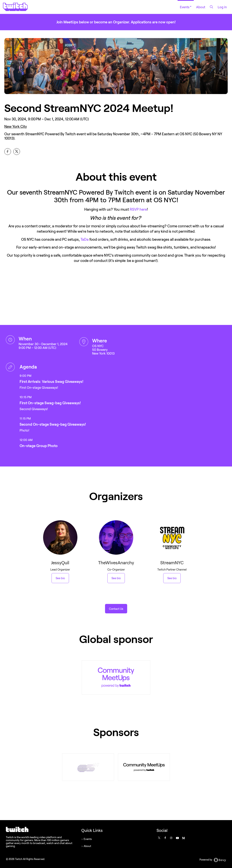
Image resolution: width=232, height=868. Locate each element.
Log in (222, 7)
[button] (116, 609)
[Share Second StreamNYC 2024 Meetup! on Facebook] (8, 152)
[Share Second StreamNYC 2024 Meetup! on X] (17, 152)
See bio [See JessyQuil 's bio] (60, 578)
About (201, 7)
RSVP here (138, 209)
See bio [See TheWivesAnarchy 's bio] (116, 578)
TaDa (85, 239)
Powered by (213, 860)
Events (186, 7)
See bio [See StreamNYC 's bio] (172, 578)
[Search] (211, 7)
